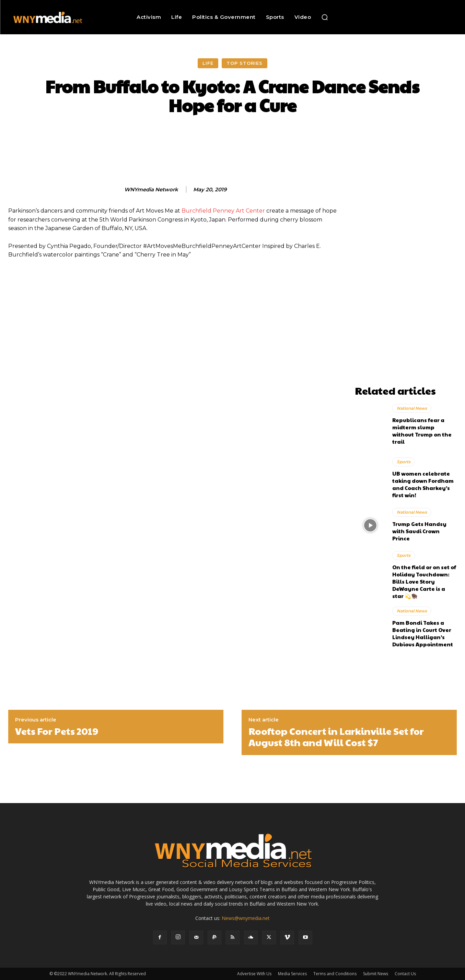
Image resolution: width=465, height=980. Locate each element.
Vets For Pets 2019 (57, 731)
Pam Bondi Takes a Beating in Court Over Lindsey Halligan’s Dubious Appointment (423, 633)
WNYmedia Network (151, 190)
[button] (325, 17)
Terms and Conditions (335, 974)
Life (208, 63)
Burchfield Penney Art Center (223, 211)
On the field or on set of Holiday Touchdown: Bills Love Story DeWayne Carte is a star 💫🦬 (424, 581)
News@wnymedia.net (246, 918)
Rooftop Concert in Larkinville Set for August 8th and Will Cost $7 (336, 737)
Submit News (376, 974)
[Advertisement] (406, 279)
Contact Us (405, 974)
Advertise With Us (254, 974)
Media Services (292, 974)
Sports (404, 462)
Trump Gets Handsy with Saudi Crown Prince (419, 531)
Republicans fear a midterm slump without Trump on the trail (422, 431)
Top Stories (245, 63)
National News (412, 408)
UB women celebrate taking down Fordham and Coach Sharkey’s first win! (423, 484)
